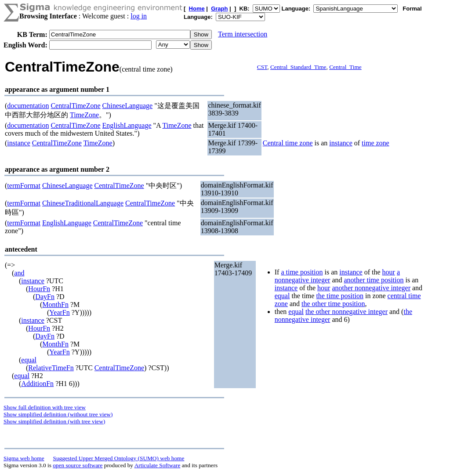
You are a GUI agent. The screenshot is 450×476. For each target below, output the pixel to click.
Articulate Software (158, 465)
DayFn (45, 297)
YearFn (59, 312)
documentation (28, 106)
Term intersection (243, 34)
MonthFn (55, 305)
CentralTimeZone (75, 106)
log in (139, 16)
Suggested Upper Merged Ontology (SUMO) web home (119, 458)
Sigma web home (24, 458)
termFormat (24, 186)
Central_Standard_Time (298, 67)
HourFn (39, 289)
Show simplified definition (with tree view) (54, 421)
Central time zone (288, 143)
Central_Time (345, 67)
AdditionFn (37, 384)
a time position (302, 272)
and (19, 273)
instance (18, 143)
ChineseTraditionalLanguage (83, 203)
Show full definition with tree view (45, 407)
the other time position (333, 304)
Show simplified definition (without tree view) (58, 414)
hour (389, 272)
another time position (374, 280)
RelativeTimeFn (51, 368)
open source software (78, 465)
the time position (340, 296)
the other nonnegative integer (347, 312)
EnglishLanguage (127, 125)
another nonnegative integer (371, 288)
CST (262, 67)
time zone (376, 143)
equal (29, 360)
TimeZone (84, 115)
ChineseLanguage (128, 106)
